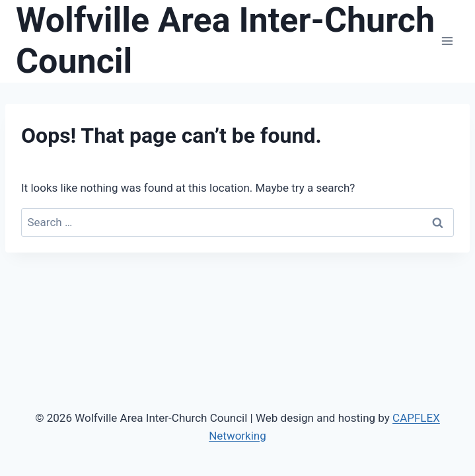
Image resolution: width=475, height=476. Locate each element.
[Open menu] (447, 41)
